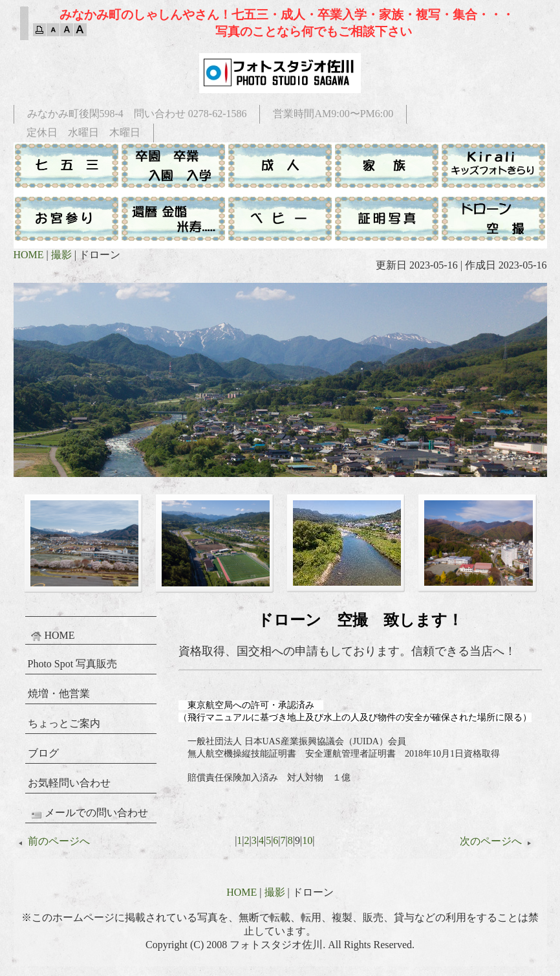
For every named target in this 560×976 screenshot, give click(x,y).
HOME (29, 255)
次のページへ (498, 841)
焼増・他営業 (59, 693)
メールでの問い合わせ (88, 814)
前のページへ (52, 841)
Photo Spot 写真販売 (73, 664)
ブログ (43, 753)
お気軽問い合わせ (69, 783)
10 (307, 840)
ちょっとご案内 (64, 723)
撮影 (61, 255)
